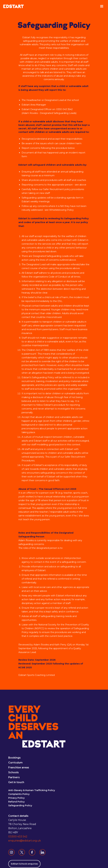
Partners (14, 777)
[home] (13, 6)
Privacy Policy (16, 798)
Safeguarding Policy (20, 806)
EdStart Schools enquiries (24, 864)
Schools (13, 773)
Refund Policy (16, 802)
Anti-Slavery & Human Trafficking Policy (32, 790)
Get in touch (16, 782)
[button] (102, 6)
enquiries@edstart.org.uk (25, 841)
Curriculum (15, 763)
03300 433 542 (18, 837)
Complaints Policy (19, 794)
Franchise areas (19, 768)
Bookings (14, 758)
